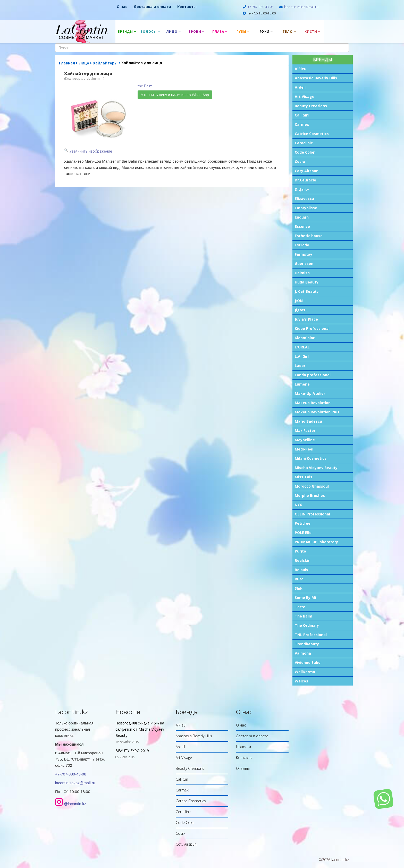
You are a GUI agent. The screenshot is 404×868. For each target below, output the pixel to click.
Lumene (302, 384)
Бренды (125, 32)
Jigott (300, 310)
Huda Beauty (307, 282)
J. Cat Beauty (307, 291)
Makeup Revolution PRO (317, 412)
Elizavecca (304, 199)
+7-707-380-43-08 (260, 7)
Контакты (187, 7)
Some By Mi (305, 598)
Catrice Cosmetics (312, 134)
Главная (67, 63)
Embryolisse (306, 208)
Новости (243, 747)
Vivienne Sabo (308, 662)
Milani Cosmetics (311, 458)
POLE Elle (303, 533)
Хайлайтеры (105, 63)
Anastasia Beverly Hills (316, 78)
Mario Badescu (308, 421)
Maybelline (305, 440)
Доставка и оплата (152, 7)
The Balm (304, 616)
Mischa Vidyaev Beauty (316, 468)
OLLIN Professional (312, 514)
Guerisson (304, 264)
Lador (300, 366)
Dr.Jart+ (302, 189)
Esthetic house (309, 236)
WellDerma (305, 672)
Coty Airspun (307, 171)
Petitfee (303, 523)
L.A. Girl (302, 356)
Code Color (305, 152)
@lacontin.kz (75, 804)
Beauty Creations (311, 106)
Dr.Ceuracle (305, 180)
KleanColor (305, 338)
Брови (195, 32)
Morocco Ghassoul (312, 486)
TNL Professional (311, 635)
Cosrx (300, 161)
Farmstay (304, 254)
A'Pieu (301, 69)
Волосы (149, 32)
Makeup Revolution (313, 403)
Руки (265, 32)
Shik (299, 588)
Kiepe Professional (312, 328)
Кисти (311, 32)
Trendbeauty (307, 644)
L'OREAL (302, 347)
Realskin (303, 560)
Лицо (172, 32)
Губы (241, 32)
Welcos (301, 681)
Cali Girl (302, 115)
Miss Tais (304, 477)
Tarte (300, 607)
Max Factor (305, 431)
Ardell (300, 87)
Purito (300, 551)
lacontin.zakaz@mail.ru (301, 7)
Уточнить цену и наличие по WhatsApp (175, 95)
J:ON (299, 301)
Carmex (302, 124)
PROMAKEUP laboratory (316, 542)
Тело (288, 32)
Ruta (299, 579)
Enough (302, 217)
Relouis (301, 570)
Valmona (303, 653)
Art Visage (305, 97)
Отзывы (243, 768)
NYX (298, 505)
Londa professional (313, 375)
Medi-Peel (304, 449)
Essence (302, 226)
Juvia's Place (306, 319)
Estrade (302, 245)
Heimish (302, 273)
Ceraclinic (304, 143)
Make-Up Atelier (310, 393)
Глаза (218, 32)
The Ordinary (307, 625)
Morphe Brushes (310, 495)
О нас (122, 7)
